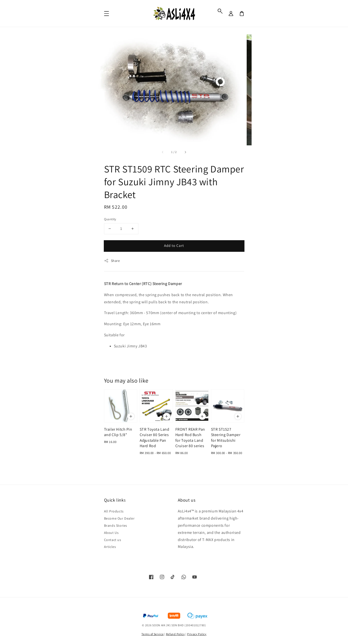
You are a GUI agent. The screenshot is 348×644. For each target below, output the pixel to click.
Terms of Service (152, 634)
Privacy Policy (197, 634)
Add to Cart (174, 246)
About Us (111, 533)
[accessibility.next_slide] (185, 152)
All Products (114, 511)
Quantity (110, 219)
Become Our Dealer (119, 518)
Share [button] (112, 261)
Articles (110, 547)
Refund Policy (175, 634)
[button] (220, 11)
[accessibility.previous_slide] (163, 152)
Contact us (113, 540)
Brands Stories (116, 525)
